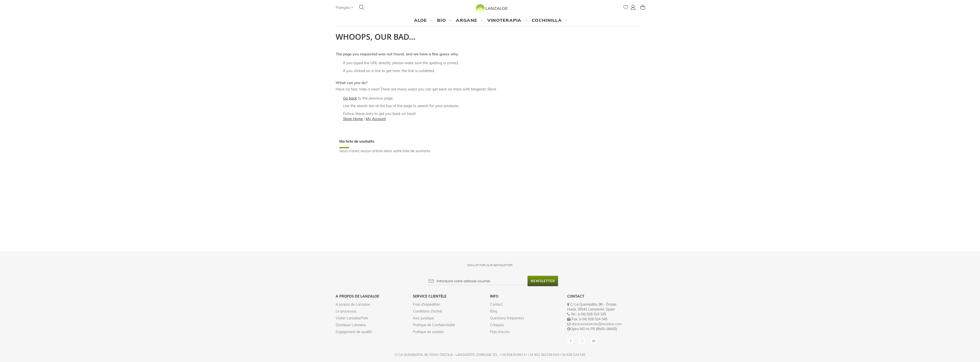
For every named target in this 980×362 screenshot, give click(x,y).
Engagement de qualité (354, 332)
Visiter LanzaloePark (352, 318)
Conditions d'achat (427, 311)
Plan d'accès (500, 332)
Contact (496, 304)
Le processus (346, 311)
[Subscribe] (543, 281)
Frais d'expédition (427, 304)
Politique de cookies (428, 332)
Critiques (497, 325)
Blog (494, 311)
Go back (350, 98)
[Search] (362, 7)
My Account (376, 119)
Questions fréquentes (507, 318)
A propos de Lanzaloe (353, 304)
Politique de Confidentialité (434, 325)
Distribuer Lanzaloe (351, 325)
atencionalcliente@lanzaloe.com (597, 324)
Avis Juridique (423, 318)
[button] (344, 7)
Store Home (353, 119)
